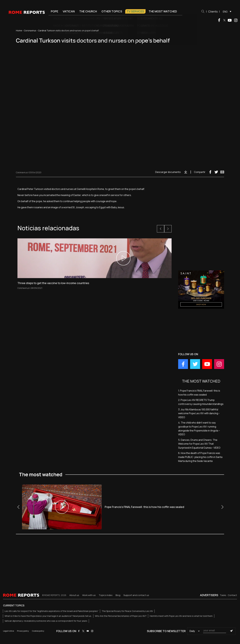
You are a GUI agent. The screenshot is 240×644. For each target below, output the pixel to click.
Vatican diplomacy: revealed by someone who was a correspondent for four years (46, 621)
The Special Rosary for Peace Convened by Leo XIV (127, 611)
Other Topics (112, 11)
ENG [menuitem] (225, 12)
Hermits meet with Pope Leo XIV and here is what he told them (181, 616)
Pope (54, 11)
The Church (88, 11)
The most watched (163, 11)
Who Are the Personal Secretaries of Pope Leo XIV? (121, 616)
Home (19, 31)
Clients (213, 11)
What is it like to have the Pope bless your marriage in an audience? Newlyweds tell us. (48, 616)
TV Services (135, 11)
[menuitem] (226, 11)
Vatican (69, 11)
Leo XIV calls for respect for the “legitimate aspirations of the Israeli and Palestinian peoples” (52, 611)
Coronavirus (30, 31)
